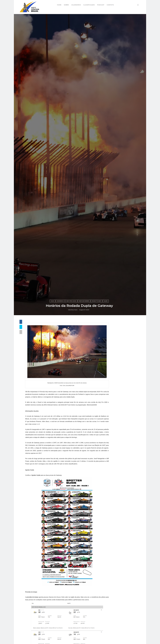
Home (69, 5)
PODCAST (110, 5)
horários (61, 385)
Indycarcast (114, 537)
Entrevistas (114, 516)
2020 (53, 385)
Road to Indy (97, 385)
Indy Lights (114, 526)
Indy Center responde (119, 523)
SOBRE (76, 5)
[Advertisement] (122, 436)
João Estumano (73, 394)
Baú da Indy (114, 513)
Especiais (113, 519)
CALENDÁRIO (86, 5)
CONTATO (120, 5)
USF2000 (113, 550)
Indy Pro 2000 (72, 385)
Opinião (112, 540)
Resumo (113, 544)
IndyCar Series (85, 385)
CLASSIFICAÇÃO (98, 5)
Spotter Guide (38, 562)
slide (106, 385)
